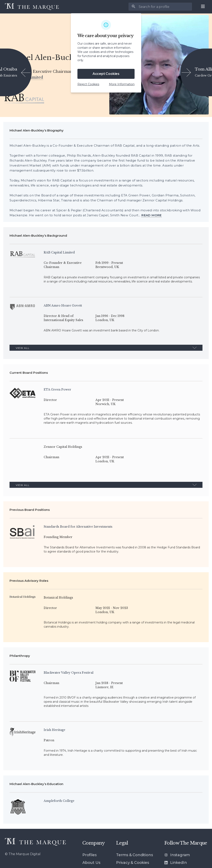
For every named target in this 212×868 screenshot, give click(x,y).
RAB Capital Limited (23, 77)
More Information (122, 84)
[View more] (152, 215)
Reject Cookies (88, 84)
